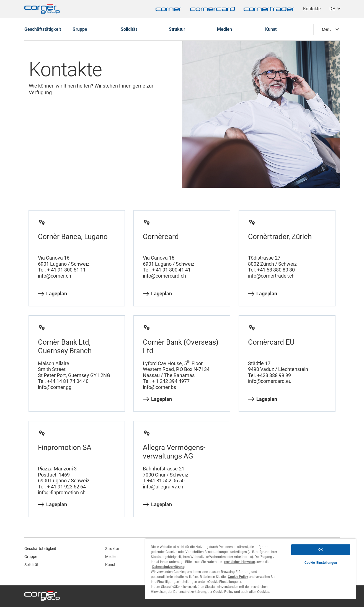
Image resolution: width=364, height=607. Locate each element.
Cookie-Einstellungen (321, 563)
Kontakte (312, 9)
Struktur (112, 549)
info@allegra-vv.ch (163, 487)
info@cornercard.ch (164, 276)
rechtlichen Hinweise (239, 562)
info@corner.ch (55, 276)
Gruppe (31, 557)
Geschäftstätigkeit (40, 549)
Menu (327, 29)
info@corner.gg (55, 387)
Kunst (110, 565)
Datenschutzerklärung (168, 567)
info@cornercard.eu (270, 381)
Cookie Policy (238, 577)
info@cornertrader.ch (271, 276)
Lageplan (52, 294)
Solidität (31, 565)
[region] (251, 569)
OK (321, 550)
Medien (111, 557)
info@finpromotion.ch (62, 492)
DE (332, 9)
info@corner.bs (159, 387)
